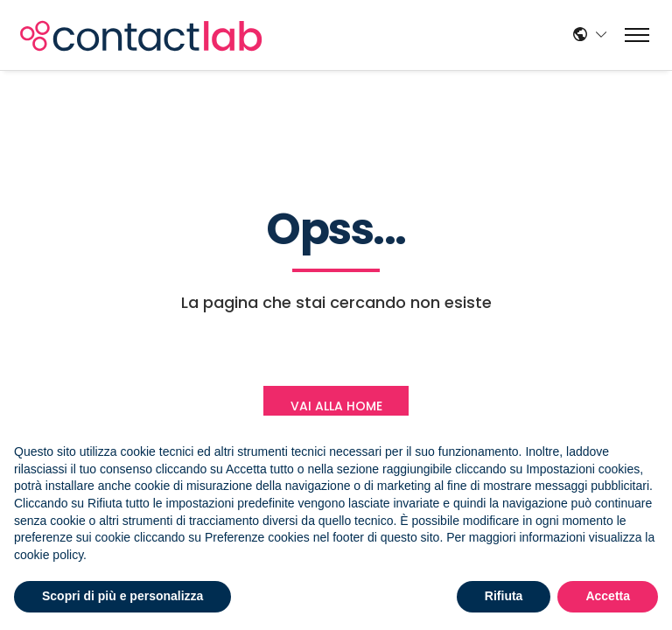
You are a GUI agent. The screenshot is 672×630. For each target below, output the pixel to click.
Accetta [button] (608, 596)
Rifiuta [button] (504, 596)
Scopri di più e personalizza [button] (122, 596)
